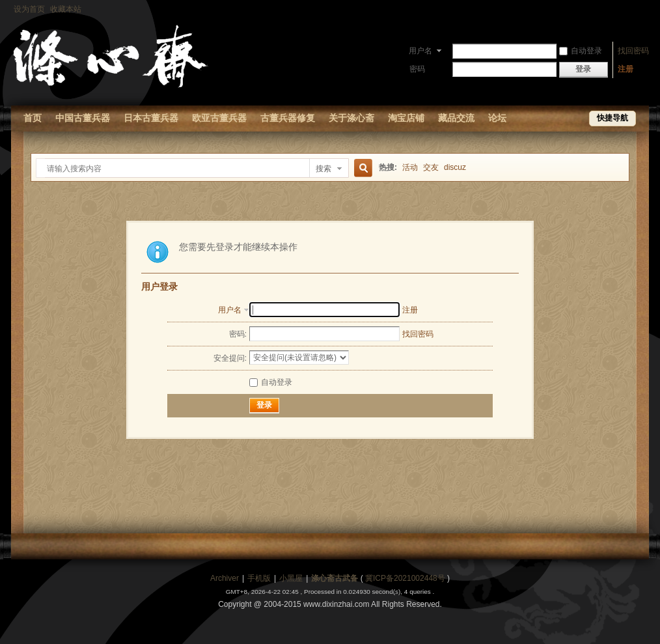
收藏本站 (66, 9)
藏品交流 (456, 118)
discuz (455, 167)
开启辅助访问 (646, 9)
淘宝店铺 (406, 118)
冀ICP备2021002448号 (405, 578)
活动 (410, 167)
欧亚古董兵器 (219, 118)
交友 (431, 167)
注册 (626, 69)
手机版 (259, 578)
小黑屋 (291, 578)
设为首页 (29, 9)
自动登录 (581, 51)
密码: (238, 334)
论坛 (497, 118)
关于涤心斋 (351, 118)
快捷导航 (612, 118)
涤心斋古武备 (335, 578)
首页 (33, 118)
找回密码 (633, 51)
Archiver (225, 578)
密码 (417, 69)
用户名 (420, 51)
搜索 (323, 169)
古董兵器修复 (288, 118)
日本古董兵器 (151, 118)
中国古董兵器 (83, 118)
